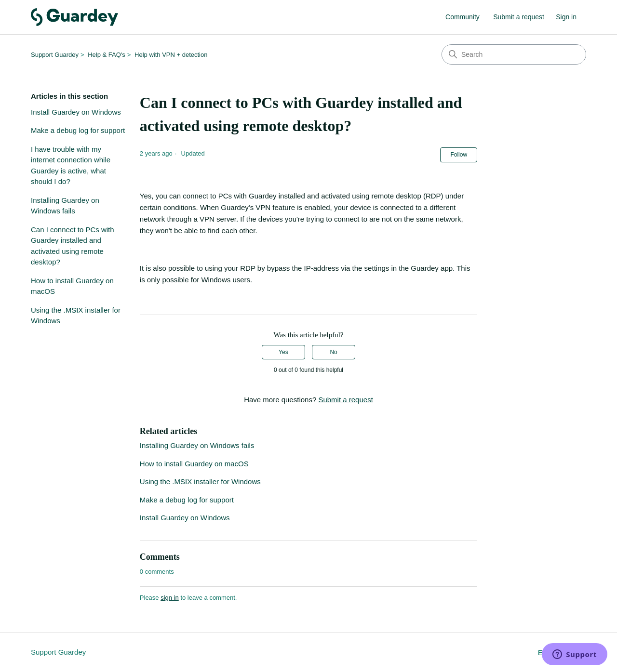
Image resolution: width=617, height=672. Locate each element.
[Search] (514, 54)
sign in (170, 598)
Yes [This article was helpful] (283, 352)
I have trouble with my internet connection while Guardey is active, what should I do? (71, 165)
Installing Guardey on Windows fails (65, 206)
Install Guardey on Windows (76, 112)
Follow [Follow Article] (459, 155)
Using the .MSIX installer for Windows (76, 316)
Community (463, 17)
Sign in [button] (566, 17)
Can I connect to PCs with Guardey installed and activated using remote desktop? (73, 246)
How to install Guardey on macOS (72, 286)
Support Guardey (55, 55)
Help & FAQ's (107, 55)
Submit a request (519, 17)
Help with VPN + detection (171, 55)
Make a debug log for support (78, 130)
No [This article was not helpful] (333, 352)
